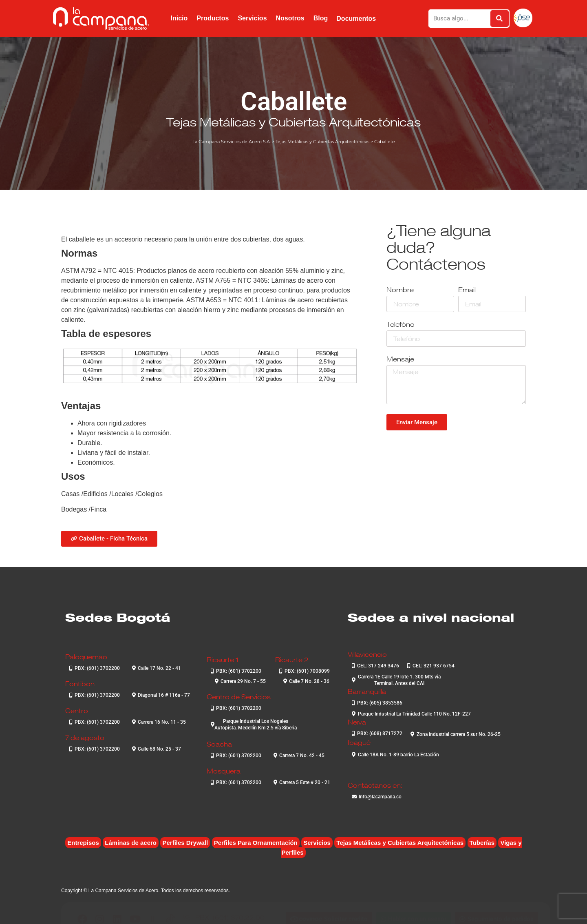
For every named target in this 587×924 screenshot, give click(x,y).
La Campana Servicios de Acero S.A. (232, 142)
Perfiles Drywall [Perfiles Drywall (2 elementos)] (185, 843)
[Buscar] (500, 19)
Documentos (356, 19)
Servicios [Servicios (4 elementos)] (317, 843)
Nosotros (290, 18)
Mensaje (400, 360)
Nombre (400, 290)
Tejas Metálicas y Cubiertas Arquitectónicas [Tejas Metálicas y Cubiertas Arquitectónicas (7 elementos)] (400, 843)
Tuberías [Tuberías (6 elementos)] (482, 843)
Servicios (252, 18)
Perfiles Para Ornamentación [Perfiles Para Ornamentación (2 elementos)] (256, 843)
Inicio (179, 18)
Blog (321, 18)
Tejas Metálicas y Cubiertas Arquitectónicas (293, 122)
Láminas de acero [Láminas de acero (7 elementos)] (131, 843)
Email (467, 290)
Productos (213, 18)
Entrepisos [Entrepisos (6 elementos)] (83, 843)
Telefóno (401, 325)
